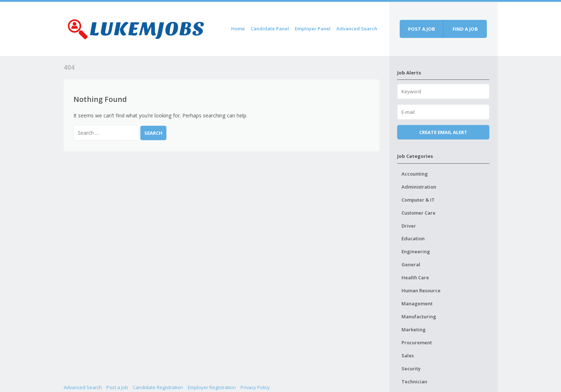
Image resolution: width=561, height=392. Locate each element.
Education (413, 238)
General (411, 264)
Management (417, 303)
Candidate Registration (158, 387)
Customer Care (418, 213)
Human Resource (421, 290)
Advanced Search (357, 29)
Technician (414, 382)
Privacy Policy (255, 387)
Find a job (465, 29)
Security (411, 369)
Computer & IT (418, 200)
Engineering (416, 251)
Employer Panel (313, 29)
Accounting (415, 174)
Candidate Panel (270, 29)
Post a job (422, 29)
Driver (409, 226)
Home (238, 29)
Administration (419, 187)
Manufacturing (419, 316)
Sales (408, 356)
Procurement (417, 343)
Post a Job (117, 387)
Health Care (415, 277)
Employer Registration (212, 387)
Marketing (414, 329)
